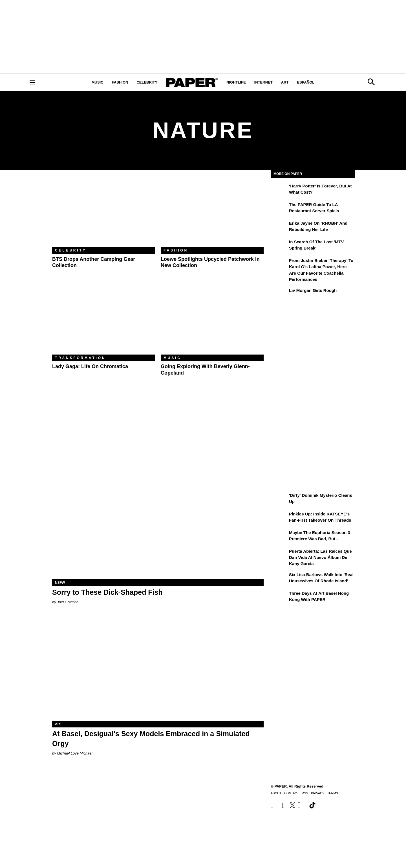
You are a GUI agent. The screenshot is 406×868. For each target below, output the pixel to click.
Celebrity (147, 82)
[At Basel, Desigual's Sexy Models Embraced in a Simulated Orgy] (158, 668)
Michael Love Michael (75, 753)
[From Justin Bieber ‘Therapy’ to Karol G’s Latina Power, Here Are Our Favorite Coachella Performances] (279, 264)
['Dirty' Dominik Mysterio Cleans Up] (279, 499)
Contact (292, 793)
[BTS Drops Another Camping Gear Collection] (104, 213)
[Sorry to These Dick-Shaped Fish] (158, 526)
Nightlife (236, 82)
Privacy (318, 793)
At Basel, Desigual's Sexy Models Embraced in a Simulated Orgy (151, 739)
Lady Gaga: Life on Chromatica (90, 366)
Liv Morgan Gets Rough (313, 290)
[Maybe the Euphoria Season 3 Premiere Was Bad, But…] (279, 537)
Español (306, 82)
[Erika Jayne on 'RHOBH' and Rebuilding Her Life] (279, 227)
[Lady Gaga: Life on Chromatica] (104, 320)
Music (98, 82)
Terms (333, 793)
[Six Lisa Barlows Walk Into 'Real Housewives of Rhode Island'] (279, 579)
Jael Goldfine (68, 602)
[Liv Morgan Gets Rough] (279, 294)
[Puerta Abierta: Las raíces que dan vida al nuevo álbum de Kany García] (279, 555)
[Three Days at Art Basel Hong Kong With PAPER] (279, 597)
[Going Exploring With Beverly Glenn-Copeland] (212, 320)
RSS (305, 793)
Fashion (120, 82)
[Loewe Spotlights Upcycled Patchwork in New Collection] (212, 213)
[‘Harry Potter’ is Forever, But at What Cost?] (279, 190)
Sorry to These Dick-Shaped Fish (107, 592)
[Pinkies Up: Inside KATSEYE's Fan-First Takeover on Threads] (279, 518)
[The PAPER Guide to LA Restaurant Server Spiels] (279, 209)
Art (285, 82)
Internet (263, 82)
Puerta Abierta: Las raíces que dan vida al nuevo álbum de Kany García (320, 557)
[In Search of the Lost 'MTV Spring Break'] (279, 246)
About (276, 793)
